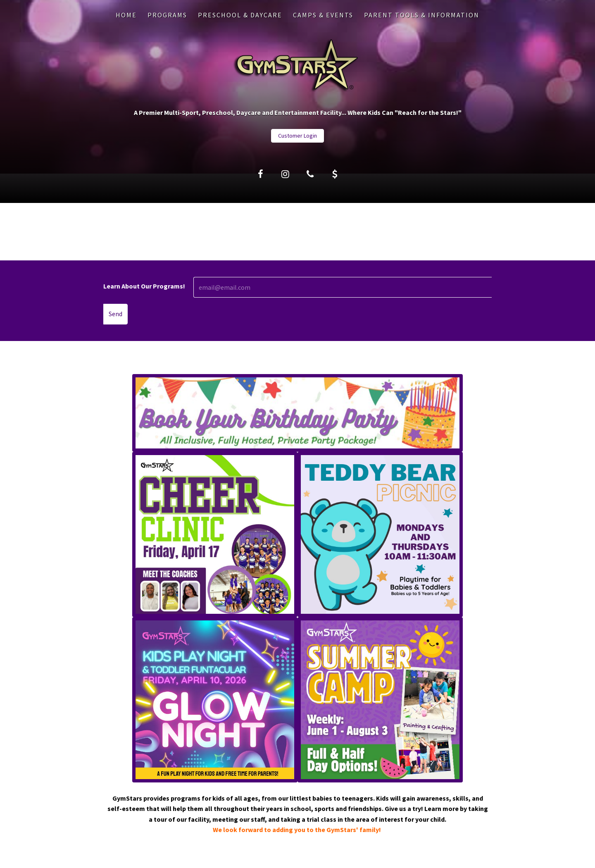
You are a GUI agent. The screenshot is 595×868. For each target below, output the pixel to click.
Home (126, 15)
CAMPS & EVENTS (323, 15)
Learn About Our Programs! (144, 286)
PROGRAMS (167, 15)
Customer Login (297, 136)
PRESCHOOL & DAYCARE (240, 15)
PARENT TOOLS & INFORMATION (422, 15)
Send (115, 314)
